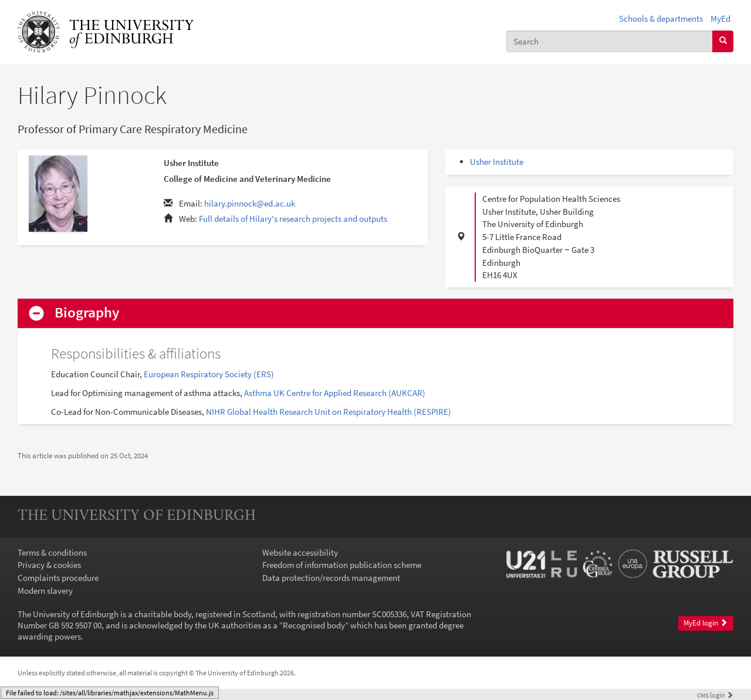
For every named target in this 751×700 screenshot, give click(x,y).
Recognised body (314, 625)
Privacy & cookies (49, 565)
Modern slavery (45, 591)
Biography (87, 313)
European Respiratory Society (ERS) (209, 374)
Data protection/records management (331, 578)
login (715, 695)
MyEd (720, 18)
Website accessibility (300, 552)
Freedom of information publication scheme (342, 565)
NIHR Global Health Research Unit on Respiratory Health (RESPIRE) (329, 412)
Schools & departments (661, 18)
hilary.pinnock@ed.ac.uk (250, 203)
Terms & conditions (52, 552)
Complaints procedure (58, 578)
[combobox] (610, 41)
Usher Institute (497, 162)
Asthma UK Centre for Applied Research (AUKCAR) (335, 393)
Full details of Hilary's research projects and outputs (293, 219)
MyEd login (706, 623)
